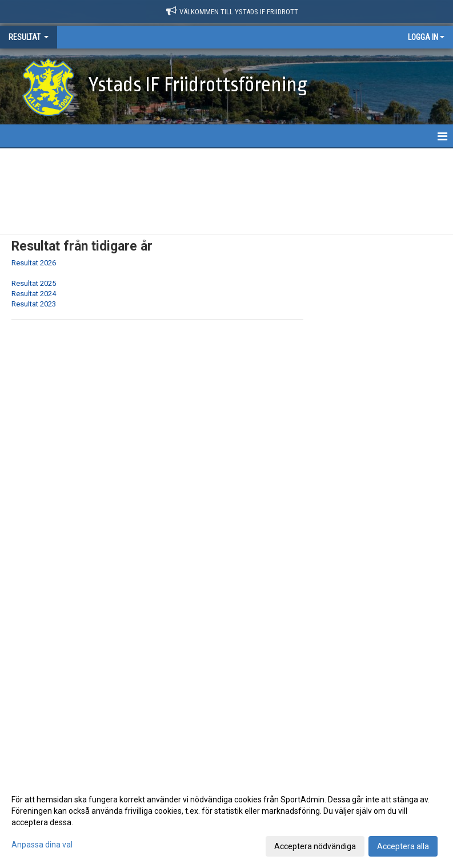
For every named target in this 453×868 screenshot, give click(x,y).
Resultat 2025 (34, 283)
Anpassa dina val (42, 845)
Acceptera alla (403, 846)
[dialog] (226, 822)
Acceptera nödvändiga (315, 846)
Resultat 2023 (34, 304)
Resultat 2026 (34, 263)
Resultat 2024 (34, 294)
